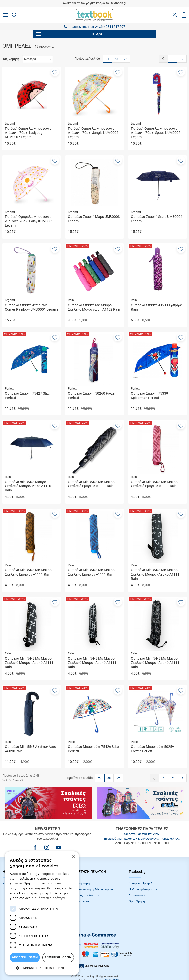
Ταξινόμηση (11, 59)
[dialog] (42, 913)
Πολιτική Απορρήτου (143, 889)
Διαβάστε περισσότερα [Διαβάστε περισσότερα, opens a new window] (48, 898)
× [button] (73, 857)
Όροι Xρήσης (138, 901)
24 (107, 59)
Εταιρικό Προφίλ (141, 883)
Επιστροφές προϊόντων (82, 895)
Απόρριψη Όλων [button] (58, 957)
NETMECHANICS (110, 964)
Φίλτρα (69, 34)
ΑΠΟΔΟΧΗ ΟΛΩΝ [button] (25, 957)
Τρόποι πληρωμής (79, 883)
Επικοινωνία (137, 895)
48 (116, 59)
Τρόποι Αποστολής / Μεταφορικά (89, 889)
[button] (55, 72)
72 (126, 59)
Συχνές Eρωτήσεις (79, 901)
